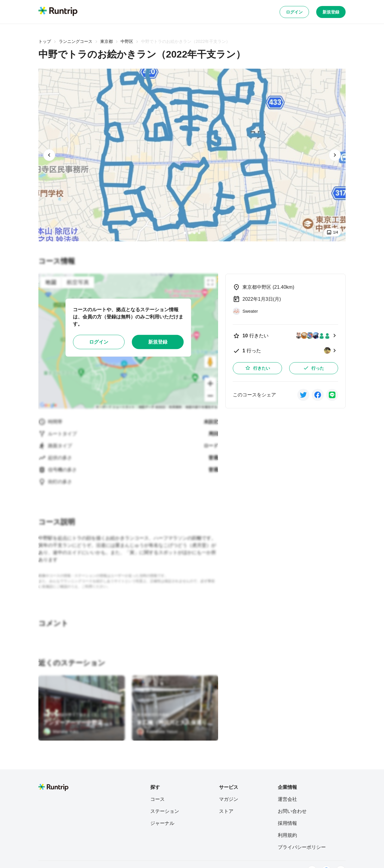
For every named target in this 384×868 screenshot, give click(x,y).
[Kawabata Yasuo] (157, 732)
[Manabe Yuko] (61, 732)
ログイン (294, 12)
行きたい (257, 368)
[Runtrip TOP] (58, 12)
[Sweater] (245, 311)
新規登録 (331, 12)
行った (313, 368)
